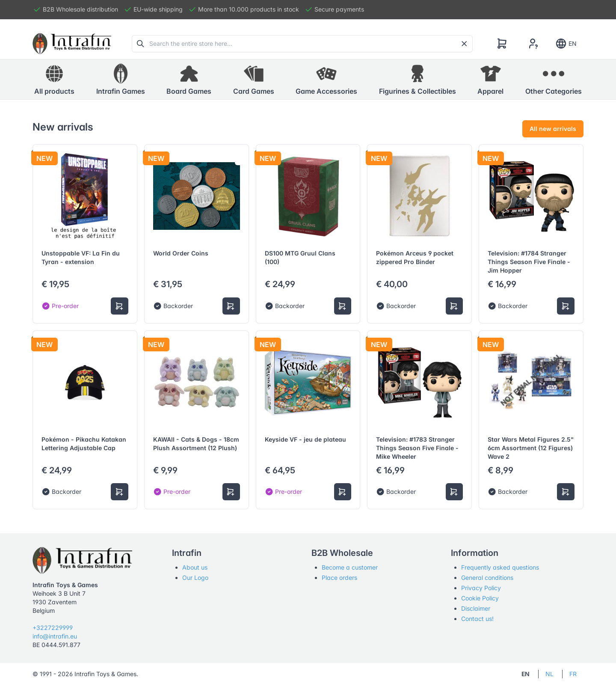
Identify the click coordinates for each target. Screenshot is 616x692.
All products (54, 79)
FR (573, 674)
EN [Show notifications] (566, 44)
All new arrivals (553, 129)
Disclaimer (476, 608)
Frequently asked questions (500, 567)
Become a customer (350, 567)
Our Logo (195, 578)
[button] (121, 80)
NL (549, 674)
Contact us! (477, 619)
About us (195, 567)
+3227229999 (53, 628)
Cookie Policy (480, 598)
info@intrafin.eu (55, 636)
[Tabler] (72, 44)
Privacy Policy (481, 588)
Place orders (339, 578)
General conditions (487, 578)
